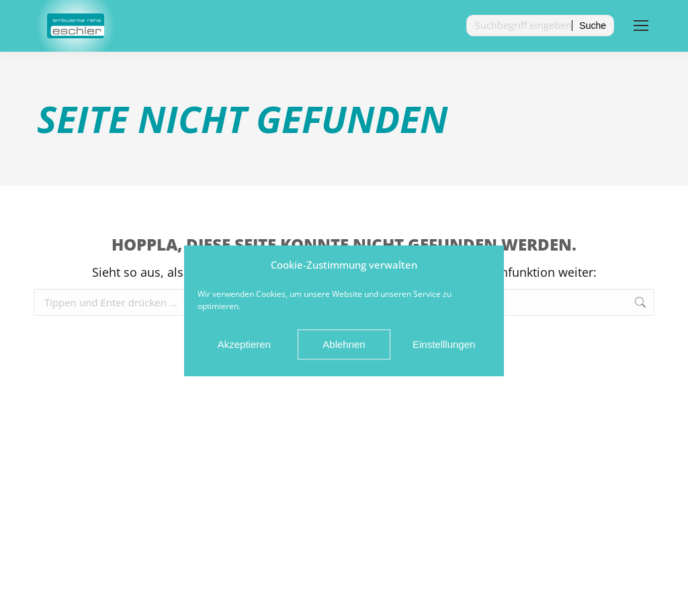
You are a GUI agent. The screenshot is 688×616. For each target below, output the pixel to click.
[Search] (540, 26)
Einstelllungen (444, 349)
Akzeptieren (244, 349)
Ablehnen (344, 349)
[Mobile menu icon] (641, 26)
